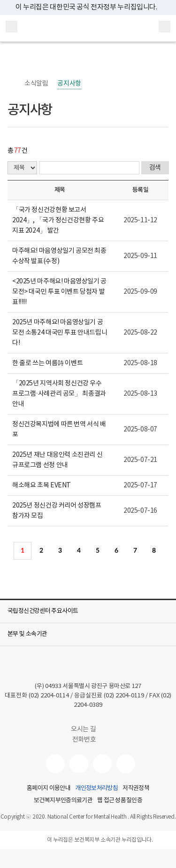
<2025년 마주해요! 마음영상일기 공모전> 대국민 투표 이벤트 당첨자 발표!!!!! (59, 292)
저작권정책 (136, 789)
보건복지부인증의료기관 (63, 801)
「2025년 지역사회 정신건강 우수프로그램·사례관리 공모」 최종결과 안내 (59, 394)
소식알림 (36, 84)
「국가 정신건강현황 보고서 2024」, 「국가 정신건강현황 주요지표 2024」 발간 (58, 220)
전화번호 (84, 740)
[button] (88, 611)
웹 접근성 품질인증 (120, 801)
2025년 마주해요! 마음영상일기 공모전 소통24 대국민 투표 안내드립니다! (60, 333)
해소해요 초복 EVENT (42, 485)
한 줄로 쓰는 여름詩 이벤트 (47, 363)
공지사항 (69, 84)
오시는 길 (88, 729)
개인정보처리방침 (96, 789)
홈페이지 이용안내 (49, 789)
